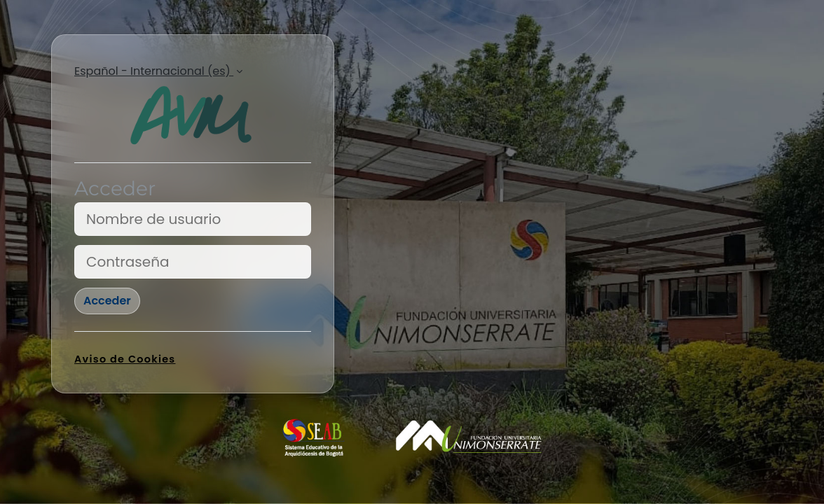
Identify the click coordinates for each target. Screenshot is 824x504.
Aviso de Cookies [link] (125, 359)
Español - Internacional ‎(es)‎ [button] (154, 71)
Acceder (107, 301)
